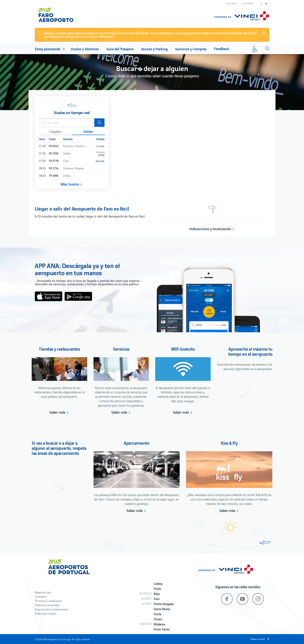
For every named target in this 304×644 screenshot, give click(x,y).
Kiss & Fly (229, 443)
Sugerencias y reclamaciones (52, 609)
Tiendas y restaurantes (59, 349)
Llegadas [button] (55, 131)
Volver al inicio (258, 639)
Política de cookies (46, 613)
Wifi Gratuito (183, 349)
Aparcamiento (136, 443)
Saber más (57, 412)
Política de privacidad (47, 605)
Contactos (41, 597)
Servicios (121, 349)
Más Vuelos (70, 184)
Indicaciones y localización (210, 229)
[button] (264, 3)
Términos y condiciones (49, 601)
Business (232, 3)
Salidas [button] (88, 131)
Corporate (248, 3)
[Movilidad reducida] (255, 49)
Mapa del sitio (43, 592)
